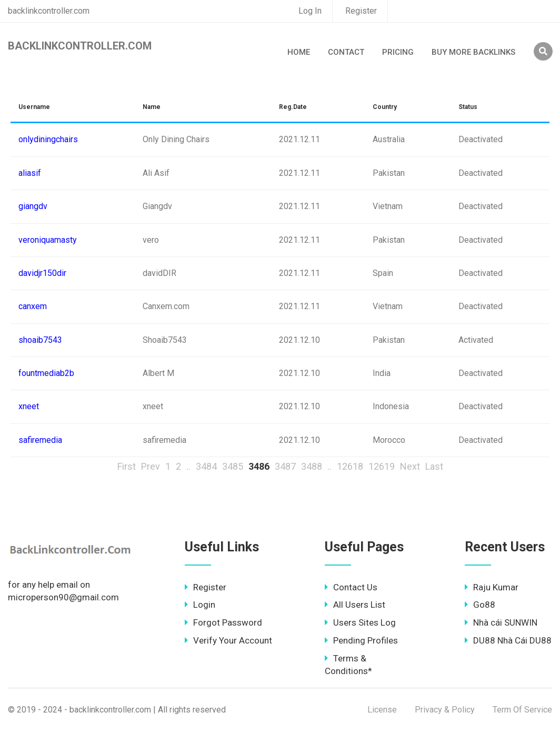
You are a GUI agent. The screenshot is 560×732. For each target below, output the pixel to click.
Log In (310, 11)
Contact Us (351, 587)
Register (361, 11)
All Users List (355, 605)
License (382, 710)
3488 (312, 466)
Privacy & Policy (445, 710)
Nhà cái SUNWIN (501, 622)
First (127, 466)
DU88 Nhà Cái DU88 (508, 640)
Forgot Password (223, 622)
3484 (206, 466)
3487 (285, 466)
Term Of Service (522, 710)
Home (299, 52)
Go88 (480, 605)
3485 (233, 466)
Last (434, 466)
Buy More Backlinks (473, 52)
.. (188, 466)
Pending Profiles (361, 640)
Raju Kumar (492, 587)
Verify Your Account (228, 640)
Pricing (398, 52)
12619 (382, 466)
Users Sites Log (360, 622)
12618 (350, 466)
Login (200, 605)
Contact (346, 52)
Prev (151, 466)
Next (410, 466)
